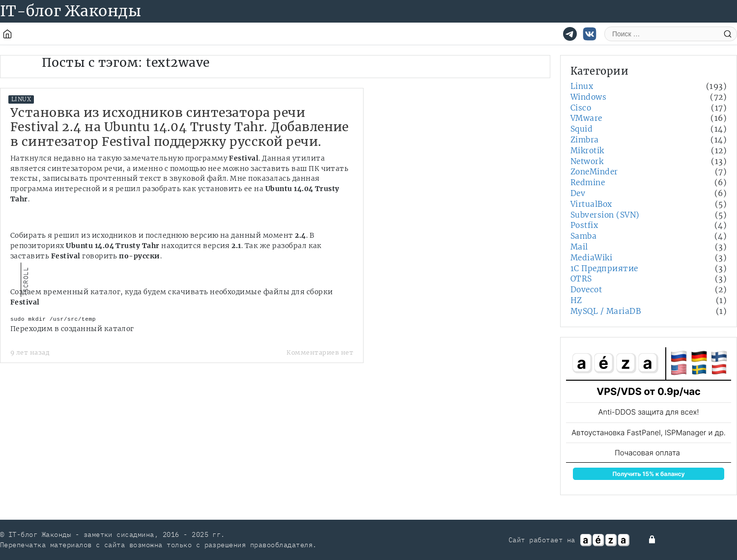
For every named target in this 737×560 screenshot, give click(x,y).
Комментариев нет (320, 352)
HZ (576, 300)
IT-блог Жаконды (71, 11)
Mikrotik (587, 151)
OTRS (581, 279)
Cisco (581, 108)
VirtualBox (591, 204)
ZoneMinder (594, 172)
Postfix (584, 225)
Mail (579, 247)
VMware (586, 118)
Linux (21, 99)
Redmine (588, 182)
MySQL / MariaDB (606, 311)
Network (587, 161)
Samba (583, 236)
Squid (581, 129)
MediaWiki (591, 258)
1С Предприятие (604, 268)
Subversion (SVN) (605, 215)
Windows (588, 97)
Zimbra (585, 140)
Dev (578, 193)
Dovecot (586, 290)
